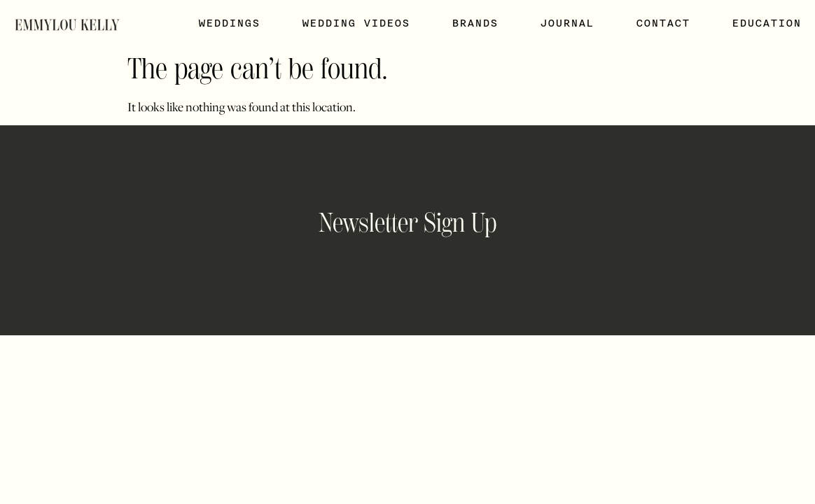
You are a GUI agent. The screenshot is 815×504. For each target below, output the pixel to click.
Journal (567, 23)
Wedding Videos (356, 23)
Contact (663, 23)
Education (766, 23)
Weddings (229, 23)
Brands (475, 23)
